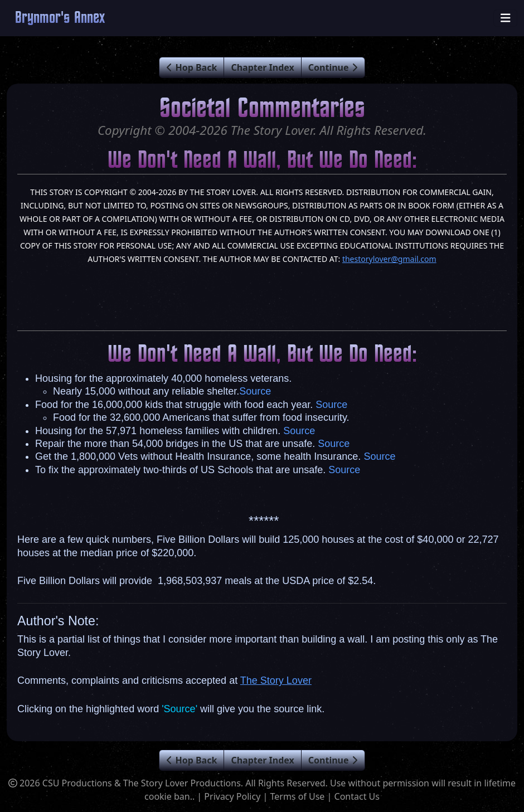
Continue (333, 67)
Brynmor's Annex (60, 18)
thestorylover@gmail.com (389, 259)
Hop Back (191, 67)
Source (255, 391)
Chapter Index (262, 67)
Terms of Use (297, 796)
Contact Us (357, 796)
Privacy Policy (232, 796)
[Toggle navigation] (506, 18)
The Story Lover (276, 680)
